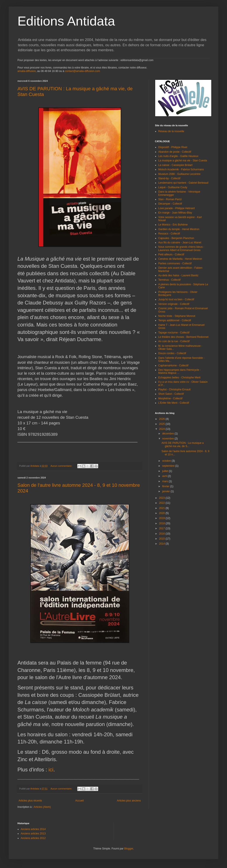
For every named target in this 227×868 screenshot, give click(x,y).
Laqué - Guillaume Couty (173, 187)
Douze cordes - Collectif (172, 353)
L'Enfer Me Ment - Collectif (174, 403)
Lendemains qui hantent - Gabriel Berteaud (183, 183)
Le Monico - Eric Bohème (173, 225)
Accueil (80, 801)
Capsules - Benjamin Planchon (176, 238)
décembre (168, 434)
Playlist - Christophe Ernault (174, 390)
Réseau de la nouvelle (171, 131)
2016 (162, 534)
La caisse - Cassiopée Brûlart (175, 165)
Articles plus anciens (129, 801)
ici (51, 770)
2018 (162, 523)
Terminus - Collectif (169, 280)
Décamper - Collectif (170, 204)
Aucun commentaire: (62, 466)
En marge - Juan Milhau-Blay (175, 213)
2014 (162, 544)
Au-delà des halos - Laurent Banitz (178, 275)
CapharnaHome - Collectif (173, 366)
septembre (169, 466)
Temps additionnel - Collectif (175, 320)
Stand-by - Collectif (169, 178)
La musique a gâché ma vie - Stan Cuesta (183, 161)
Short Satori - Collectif (171, 394)
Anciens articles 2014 (33, 829)
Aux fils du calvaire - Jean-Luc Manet (180, 243)
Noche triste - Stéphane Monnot (177, 316)
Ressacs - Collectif (169, 234)
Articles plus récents (30, 801)
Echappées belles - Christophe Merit (179, 378)
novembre (168, 439)
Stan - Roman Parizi (170, 199)
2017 (162, 528)
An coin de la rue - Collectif (174, 341)
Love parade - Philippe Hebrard (176, 208)
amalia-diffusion (27, 71)
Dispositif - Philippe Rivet (173, 147)
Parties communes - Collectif (175, 263)
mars (165, 481)
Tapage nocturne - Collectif (174, 333)
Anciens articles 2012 (33, 838)
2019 (162, 518)
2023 (162, 498)
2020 (162, 513)
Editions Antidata (66, 21)
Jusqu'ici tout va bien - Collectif (176, 299)
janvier (166, 491)
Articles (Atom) (42, 807)
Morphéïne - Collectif (170, 398)
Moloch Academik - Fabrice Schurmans (181, 169)
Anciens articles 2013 (33, 834)
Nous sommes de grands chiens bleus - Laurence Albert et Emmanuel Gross (181, 248)
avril (165, 476)
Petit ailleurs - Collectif (171, 255)
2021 (162, 508)
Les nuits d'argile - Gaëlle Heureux (178, 156)
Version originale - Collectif (174, 304)
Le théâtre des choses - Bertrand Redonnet (183, 337)
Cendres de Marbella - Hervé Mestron (180, 259)
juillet (166, 471)
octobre (167, 461)
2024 (162, 429)
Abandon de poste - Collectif (175, 152)
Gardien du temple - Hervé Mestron (179, 229)
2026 (162, 419)
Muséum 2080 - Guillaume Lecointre (179, 174)
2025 (162, 424)
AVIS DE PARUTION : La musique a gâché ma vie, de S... (183, 444)
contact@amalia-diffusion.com (82, 71)
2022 (162, 503)
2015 (162, 539)
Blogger (129, 849)
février (166, 486)
